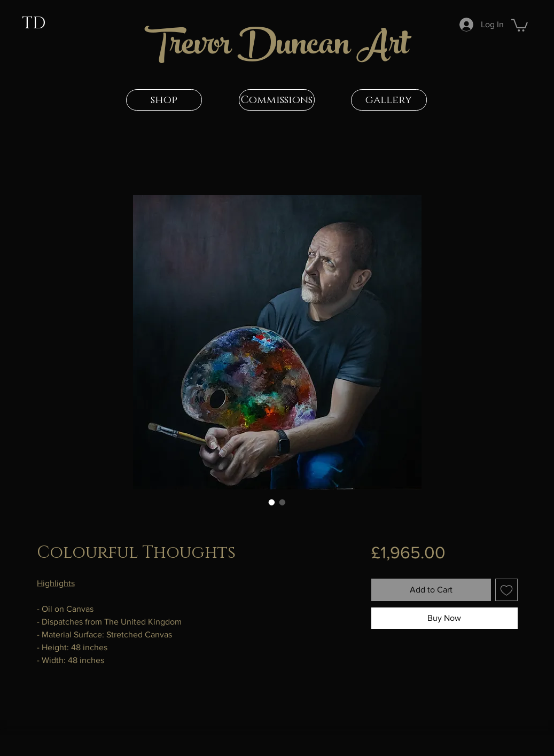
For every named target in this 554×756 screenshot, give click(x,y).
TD (34, 24)
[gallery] (389, 100)
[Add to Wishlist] (506, 590)
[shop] (164, 100)
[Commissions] (277, 100)
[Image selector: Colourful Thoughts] (272, 502)
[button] (520, 25)
